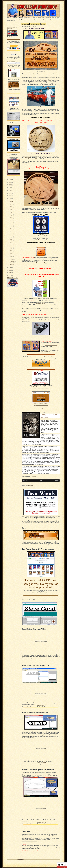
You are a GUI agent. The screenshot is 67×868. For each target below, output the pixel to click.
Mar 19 (11, 233)
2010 (10, 184)
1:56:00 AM (33, 476)
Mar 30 (11, 250)
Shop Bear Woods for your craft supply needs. (41, 387)
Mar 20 (11, 235)
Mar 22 (11, 238)
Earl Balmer (48, 80)
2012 (10, 187)
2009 (10, 183)
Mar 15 (11, 227)
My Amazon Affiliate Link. (41, 409)
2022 (10, 269)
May (11, 255)
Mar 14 (11, 225)
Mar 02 (11, 208)
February (12, 203)
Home (41, 480)
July (11, 258)
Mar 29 (11, 249)
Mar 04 (11, 211)
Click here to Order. (41, 303)
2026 (10, 275)
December (12, 266)
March (11, 205)
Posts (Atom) (31, 485)
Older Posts (57, 480)
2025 (10, 274)
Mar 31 (11, 252)
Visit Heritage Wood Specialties (41, 404)
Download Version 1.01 (41, 763)
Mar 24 (11, 241)
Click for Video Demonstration (50, 351)
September (12, 261)
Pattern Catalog (25, 24)
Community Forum (35, 24)
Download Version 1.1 (41, 706)
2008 (10, 181)
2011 (10, 186)
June (11, 257)
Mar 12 (11, 222)
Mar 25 (11, 242)
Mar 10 (11, 219)
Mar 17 (11, 230)
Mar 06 (11, 214)
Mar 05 (11, 212)
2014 (10, 190)
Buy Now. (41, 336)
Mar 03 (11, 209)
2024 (10, 272)
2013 (10, 189)
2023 (10, 271)
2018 (10, 197)
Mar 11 (11, 220)
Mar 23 (11, 239)
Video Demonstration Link (41, 240)
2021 (10, 267)
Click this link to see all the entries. (41, 153)
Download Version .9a (41, 822)
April (11, 253)
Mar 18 (11, 231)
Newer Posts (25, 480)
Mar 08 (11, 216)
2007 (10, 180)
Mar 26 (11, 244)
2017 (10, 195)
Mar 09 (11, 217)
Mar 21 (11, 236)
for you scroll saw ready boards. (41, 405)
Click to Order (41, 235)
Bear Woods (28, 157)
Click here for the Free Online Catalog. (41, 593)
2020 (10, 200)
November (12, 264)
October (12, 263)
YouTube (43, 24)
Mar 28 (11, 247)
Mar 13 (11, 224)
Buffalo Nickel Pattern (33, 159)
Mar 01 (11, 206)
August (11, 260)
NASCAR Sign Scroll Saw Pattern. (33, 29)
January (12, 202)
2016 (10, 194)
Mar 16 (11, 228)
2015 (10, 192)
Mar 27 (11, 246)
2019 (10, 198)
